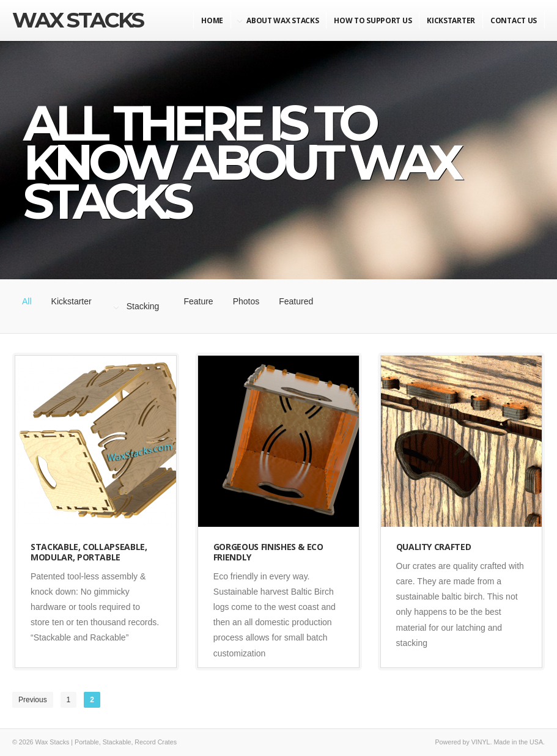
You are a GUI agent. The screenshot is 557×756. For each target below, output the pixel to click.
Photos (246, 301)
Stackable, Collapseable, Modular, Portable (89, 552)
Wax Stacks (78, 20)
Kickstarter (72, 301)
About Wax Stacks (282, 20)
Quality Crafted (434, 547)
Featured (296, 301)
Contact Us (514, 20)
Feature (198, 301)
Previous (33, 700)
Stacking (143, 306)
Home (212, 20)
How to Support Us (373, 20)
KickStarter (451, 20)
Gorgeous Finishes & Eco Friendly (268, 552)
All (27, 301)
